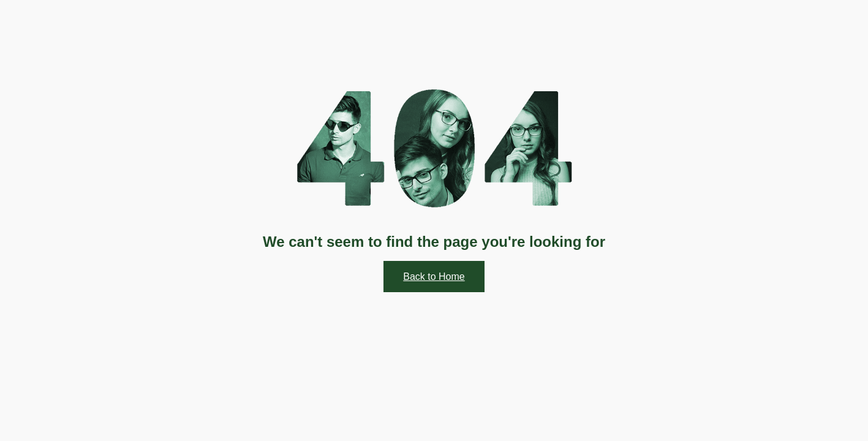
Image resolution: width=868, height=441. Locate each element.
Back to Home (434, 277)
